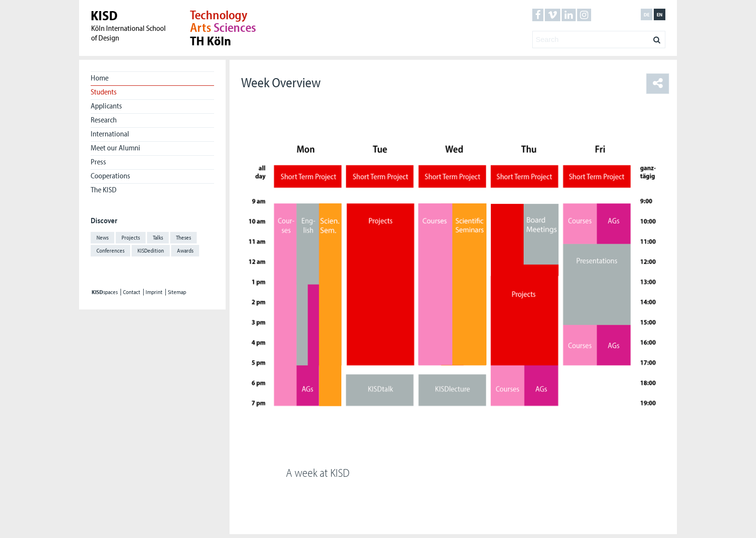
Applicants (106, 106)
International (110, 134)
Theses (183, 237)
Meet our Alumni (115, 148)
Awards (185, 250)
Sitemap (177, 292)
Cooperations (110, 175)
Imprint (154, 292)
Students (104, 92)
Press (98, 161)
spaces (105, 292)
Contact (132, 292)
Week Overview (281, 82)
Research (104, 120)
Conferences (110, 250)
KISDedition (151, 250)
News (102, 237)
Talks (158, 237)
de (647, 14)
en (660, 14)
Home (100, 78)
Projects (131, 237)
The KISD (104, 189)
